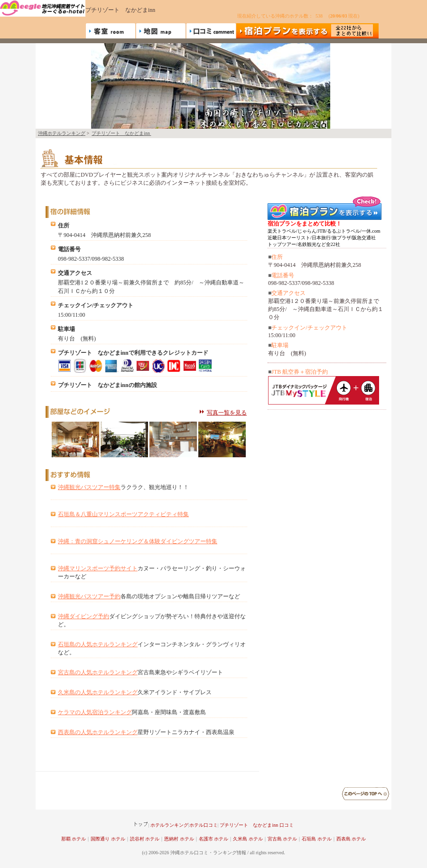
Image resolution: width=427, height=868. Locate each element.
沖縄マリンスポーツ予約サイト (98, 568)
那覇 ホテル (74, 839)
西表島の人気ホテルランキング (98, 732)
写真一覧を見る (227, 413)
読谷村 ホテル (145, 839)
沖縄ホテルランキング (62, 133)
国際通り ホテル (108, 839)
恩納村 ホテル (179, 839)
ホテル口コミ (204, 825)
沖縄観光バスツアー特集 (89, 487)
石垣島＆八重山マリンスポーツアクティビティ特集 (123, 514)
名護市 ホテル (214, 839)
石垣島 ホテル (317, 839)
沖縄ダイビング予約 (84, 616)
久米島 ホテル (248, 839)
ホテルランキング (169, 825)
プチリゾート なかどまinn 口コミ (256, 825)
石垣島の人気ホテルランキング (98, 644)
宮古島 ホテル (283, 839)
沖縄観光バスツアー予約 (89, 596)
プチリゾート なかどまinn (121, 133)
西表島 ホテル (351, 839)
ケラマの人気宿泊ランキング (95, 712)
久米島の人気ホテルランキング (98, 692)
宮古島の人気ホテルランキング (98, 672)
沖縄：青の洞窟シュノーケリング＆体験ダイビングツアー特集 (138, 541)
